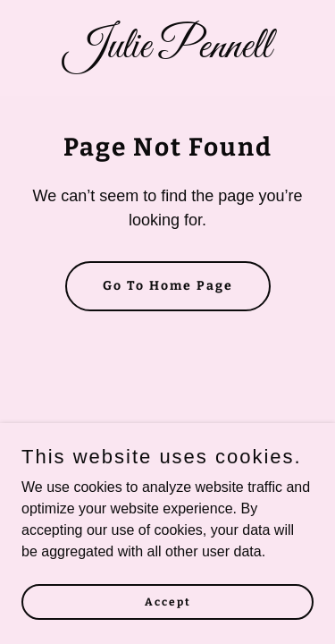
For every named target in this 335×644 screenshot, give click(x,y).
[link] (167, 52)
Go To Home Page (168, 286)
